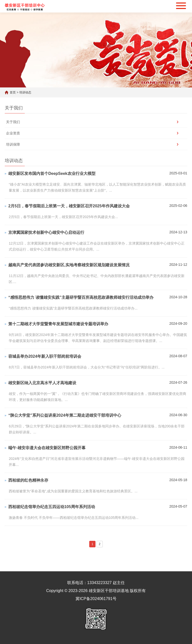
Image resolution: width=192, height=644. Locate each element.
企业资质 (13, 133)
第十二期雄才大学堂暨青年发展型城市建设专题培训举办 (58, 324)
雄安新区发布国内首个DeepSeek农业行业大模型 (52, 173)
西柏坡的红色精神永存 (28, 480)
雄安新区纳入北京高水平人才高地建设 (42, 383)
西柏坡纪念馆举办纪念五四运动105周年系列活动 (52, 507)
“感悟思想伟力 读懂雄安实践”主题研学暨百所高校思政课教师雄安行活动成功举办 (81, 297)
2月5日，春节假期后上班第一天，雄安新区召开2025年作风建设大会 (69, 206)
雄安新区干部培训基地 (109, 591)
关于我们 (13, 122)
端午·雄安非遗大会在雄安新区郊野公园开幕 (47, 448)
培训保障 (13, 144)
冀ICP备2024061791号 (96, 599)
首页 (13, 92)
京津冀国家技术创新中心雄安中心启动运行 (46, 232)
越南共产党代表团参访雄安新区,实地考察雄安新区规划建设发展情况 (69, 265)
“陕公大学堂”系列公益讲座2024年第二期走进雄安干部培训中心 (65, 415)
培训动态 (25, 92)
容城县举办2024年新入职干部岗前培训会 (45, 356)
